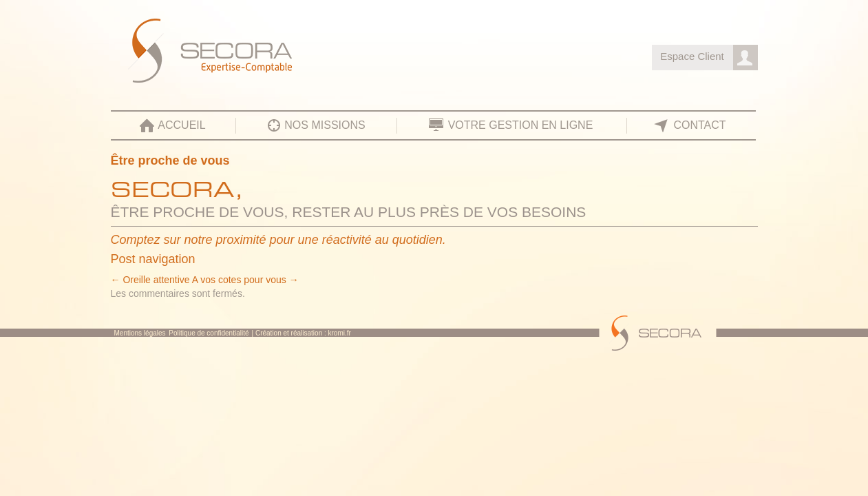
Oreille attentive (150, 280)
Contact (699, 125)
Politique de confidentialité (209, 333)
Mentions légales (140, 333)
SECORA (254, 53)
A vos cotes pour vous (245, 280)
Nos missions (325, 125)
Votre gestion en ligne (521, 125)
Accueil (181, 125)
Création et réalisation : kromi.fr (303, 333)
